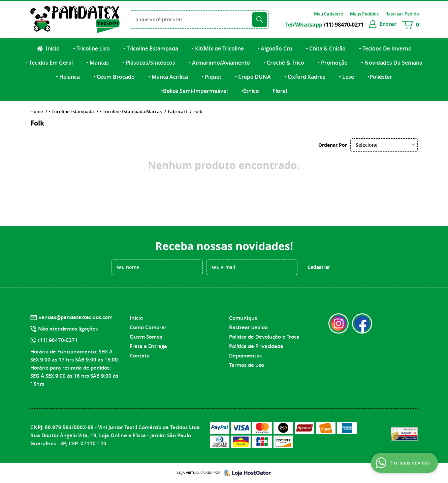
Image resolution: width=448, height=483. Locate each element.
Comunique (243, 318)
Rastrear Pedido (402, 14)
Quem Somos (146, 337)
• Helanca (68, 77)
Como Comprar (148, 327)
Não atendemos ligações (68, 329)
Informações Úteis (253, 306)
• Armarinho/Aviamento (219, 63)
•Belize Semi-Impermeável (194, 91)
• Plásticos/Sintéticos (149, 63)
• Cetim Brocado (114, 77)
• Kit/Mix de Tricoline (218, 48)
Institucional (147, 306)
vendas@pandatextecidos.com (76, 317)
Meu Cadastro (329, 14)
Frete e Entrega (148, 346)
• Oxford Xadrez (305, 77)
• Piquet (211, 77)
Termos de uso (247, 365)
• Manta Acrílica (168, 77)
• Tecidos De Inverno (385, 48)
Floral (280, 91)
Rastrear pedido (248, 327)
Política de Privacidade (256, 346)
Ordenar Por (333, 145)
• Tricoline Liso (91, 48)
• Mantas (98, 63)
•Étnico (250, 91)
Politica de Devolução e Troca (264, 337)
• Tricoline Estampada (151, 48)
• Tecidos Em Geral (49, 63)
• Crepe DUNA (253, 77)
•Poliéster (380, 77)
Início (52, 48)
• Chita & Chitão (326, 48)
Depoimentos (245, 356)
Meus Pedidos (364, 14)
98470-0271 (344, 25)
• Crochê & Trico (284, 63)
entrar (388, 24)
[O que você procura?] (260, 20)
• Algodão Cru (275, 48)
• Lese (346, 77)
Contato (140, 356)
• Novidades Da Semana (392, 63)
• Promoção (333, 63)
